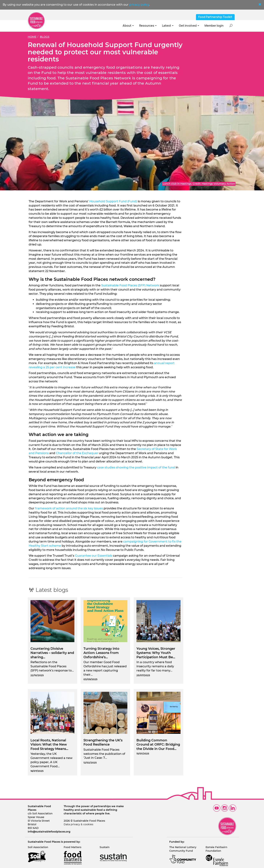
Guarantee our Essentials (94, 556)
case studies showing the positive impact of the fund (136, 467)
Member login (214, 26)
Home (32, 37)
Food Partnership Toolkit (215, 17)
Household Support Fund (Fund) (113, 201)
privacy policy (139, 5)
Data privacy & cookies (78, 824)
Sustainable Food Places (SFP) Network (130, 285)
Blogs (45, 37)
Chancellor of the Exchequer (77, 453)
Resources (148, 26)
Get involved (189, 26)
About (128, 26)
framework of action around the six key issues (69, 508)
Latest (168, 26)
